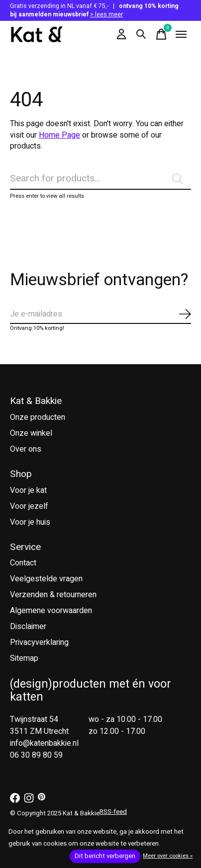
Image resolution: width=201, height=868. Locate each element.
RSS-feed (113, 812)
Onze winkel (31, 433)
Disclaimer (28, 627)
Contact (23, 563)
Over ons (26, 449)
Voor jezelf (29, 506)
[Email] (100, 315)
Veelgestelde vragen (46, 579)
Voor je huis (30, 522)
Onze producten (38, 417)
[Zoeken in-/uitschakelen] (141, 34)
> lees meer (106, 14)
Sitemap (24, 658)
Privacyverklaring (39, 642)
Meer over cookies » (168, 856)
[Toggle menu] (181, 34)
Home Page (59, 135)
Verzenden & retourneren (53, 595)
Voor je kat (28, 490)
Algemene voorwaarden (51, 611)
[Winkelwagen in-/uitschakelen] (161, 34)
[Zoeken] (100, 179)
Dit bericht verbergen (105, 856)
